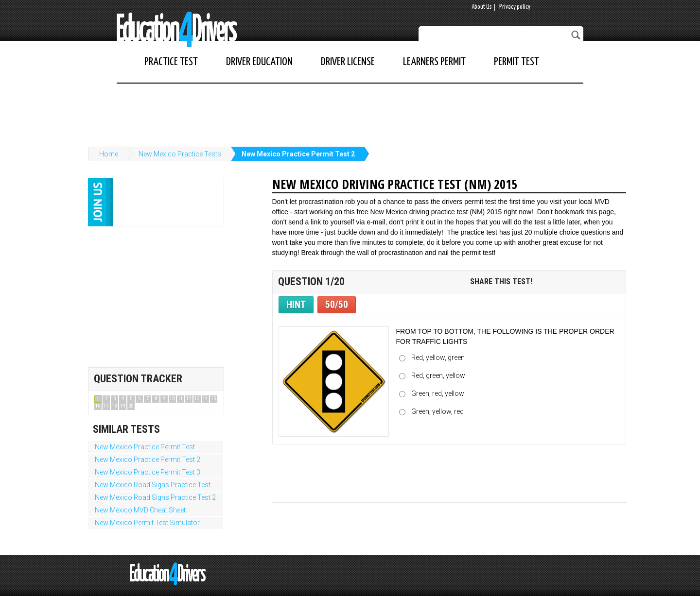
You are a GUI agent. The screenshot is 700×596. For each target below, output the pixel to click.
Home (109, 154)
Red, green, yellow (438, 375)
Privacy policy (515, 7)
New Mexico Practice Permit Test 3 (148, 472)
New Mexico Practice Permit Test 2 (298, 154)
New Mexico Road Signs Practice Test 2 (155, 497)
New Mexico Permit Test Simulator (147, 523)
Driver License (348, 62)
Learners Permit (434, 62)
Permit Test (516, 62)
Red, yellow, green (438, 358)
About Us (482, 7)
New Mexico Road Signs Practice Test (153, 485)
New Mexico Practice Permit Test (145, 447)
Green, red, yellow (438, 393)
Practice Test (171, 62)
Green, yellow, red (437, 411)
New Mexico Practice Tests (180, 154)
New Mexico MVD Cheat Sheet (140, 510)
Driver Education (259, 62)
